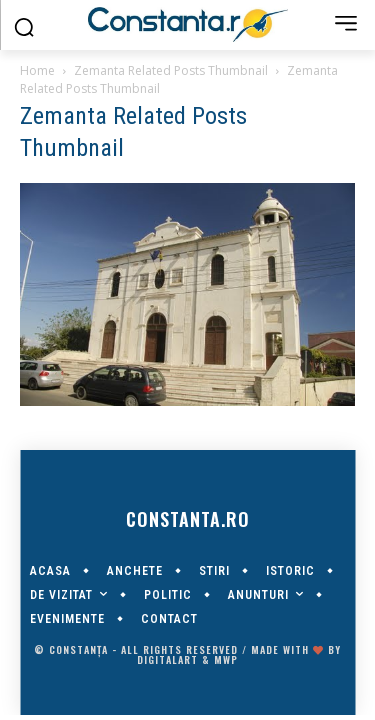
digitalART (167, 659)
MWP (226, 659)
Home (37, 70)
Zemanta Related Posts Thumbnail (171, 70)
